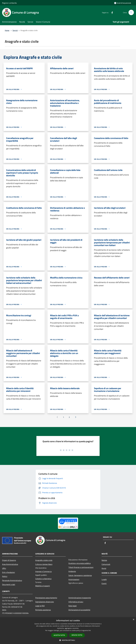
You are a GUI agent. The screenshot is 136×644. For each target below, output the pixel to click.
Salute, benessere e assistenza (80, 575)
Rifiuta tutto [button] (77, 635)
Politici (5, 576)
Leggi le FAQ (40, 606)
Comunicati (106, 564)
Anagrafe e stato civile (44, 560)
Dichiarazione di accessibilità (79, 610)
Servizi (15, 30)
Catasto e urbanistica (43, 579)
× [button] (133, 620)
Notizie (104, 560)
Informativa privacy (76, 602)
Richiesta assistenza (43, 610)
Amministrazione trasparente (80, 598)
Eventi (104, 583)
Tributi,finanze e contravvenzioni (81, 567)
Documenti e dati (9, 584)
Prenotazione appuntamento (46, 598)
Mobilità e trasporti (43, 586)
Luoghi (104, 579)
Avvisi (104, 568)
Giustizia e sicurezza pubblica (80, 563)
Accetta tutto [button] (59, 635)
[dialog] (68, 631)
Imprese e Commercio (43, 571)
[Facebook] (111, 12)
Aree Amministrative (10, 564)
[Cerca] (131, 12)
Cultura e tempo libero (44, 564)
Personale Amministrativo (12, 580)
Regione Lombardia (9, 3)
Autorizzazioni (74, 579)
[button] (68, 640)
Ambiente (72, 571)
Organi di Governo (9, 560)
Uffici (4, 568)
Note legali (73, 606)
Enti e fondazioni (9, 572)
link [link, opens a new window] (90, 630)
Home (7, 30)
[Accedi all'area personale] (123, 3)
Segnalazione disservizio (45, 602)
